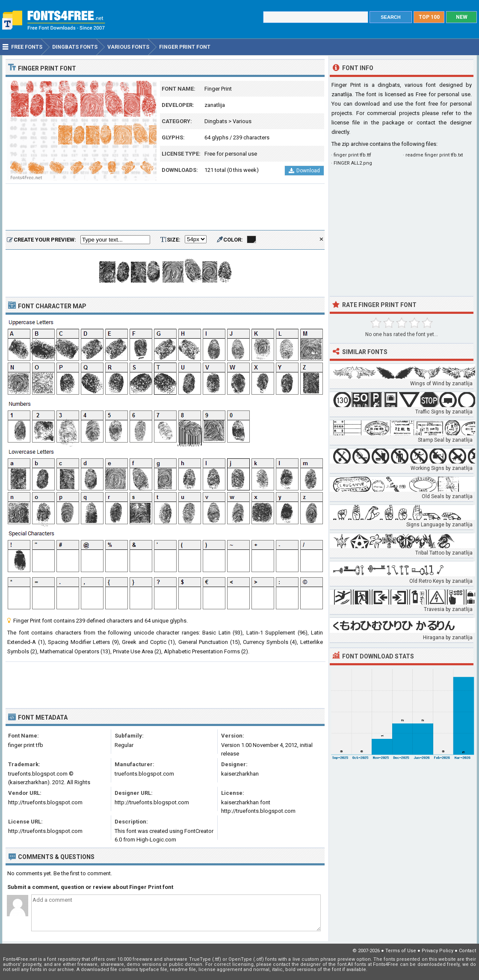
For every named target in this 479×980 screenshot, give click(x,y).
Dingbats (216, 121)
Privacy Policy (438, 951)
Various (242, 121)
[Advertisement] (165, 207)
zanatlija (215, 105)
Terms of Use (401, 951)
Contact (467, 951)
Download (304, 171)
